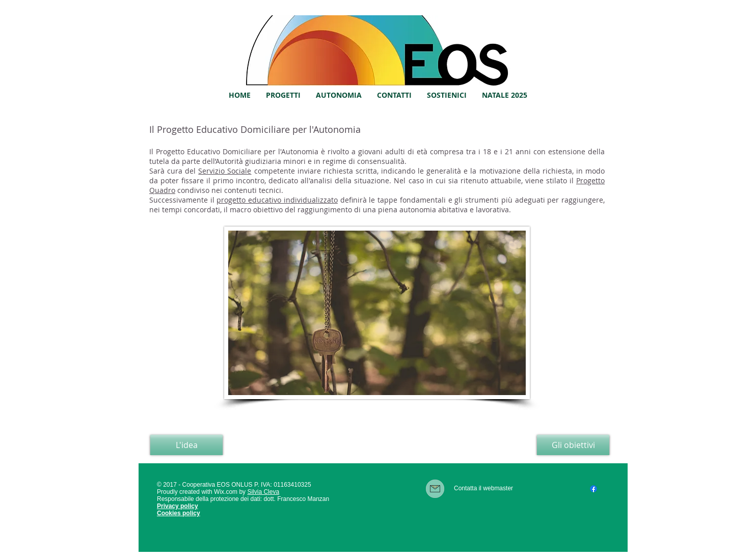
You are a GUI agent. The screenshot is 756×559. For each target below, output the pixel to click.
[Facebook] (593, 489)
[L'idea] (186, 445)
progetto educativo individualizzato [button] (277, 200)
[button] (283, 95)
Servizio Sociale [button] (225, 171)
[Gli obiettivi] (573, 445)
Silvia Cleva (263, 492)
